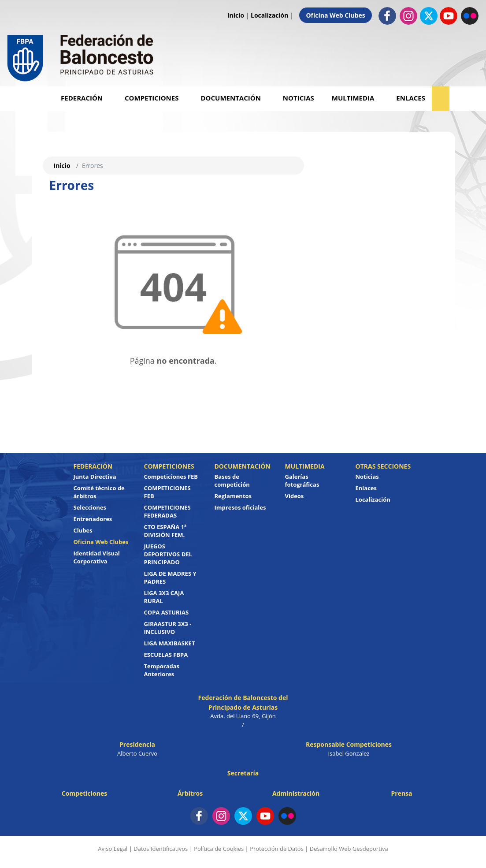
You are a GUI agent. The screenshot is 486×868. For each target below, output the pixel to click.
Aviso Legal (113, 849)
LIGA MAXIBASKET (170, 643)
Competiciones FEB (171, 477)
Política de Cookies (219, 849)
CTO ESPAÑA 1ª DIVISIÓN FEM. (165, 531)
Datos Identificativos (161, 849)
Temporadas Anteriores (162, 670)
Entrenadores (93, 519)
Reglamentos (233, 496)
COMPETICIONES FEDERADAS (167, 511)
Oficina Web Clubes (335, 15)
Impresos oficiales (240, 507)
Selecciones (90, 507)
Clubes (83, 530)
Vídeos (295, 496)
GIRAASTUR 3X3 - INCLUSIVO (168, 628)
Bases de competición (232, 481)
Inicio (236, 15)
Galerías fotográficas (302, 481)
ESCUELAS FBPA (166, 655)
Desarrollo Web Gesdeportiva (349, 849)
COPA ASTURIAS (167, 612)
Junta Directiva (95, 477)
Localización (269, 15)
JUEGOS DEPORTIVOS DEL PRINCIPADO (168, 554)
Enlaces (411, 98)
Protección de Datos (277, 849)
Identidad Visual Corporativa (97, 557)
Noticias (299, 98)
